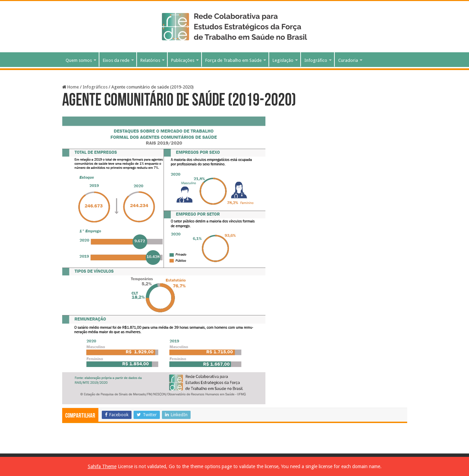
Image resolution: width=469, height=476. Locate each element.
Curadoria (348, 60)
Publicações (183, 60)
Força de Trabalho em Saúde (233, 60)
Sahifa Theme (102, 466)
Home (71, 87)
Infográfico (316, 60)
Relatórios (150, 60)
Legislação (283, 60)
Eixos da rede (116, 60)
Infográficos (95, 87)
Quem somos (79, 60)
